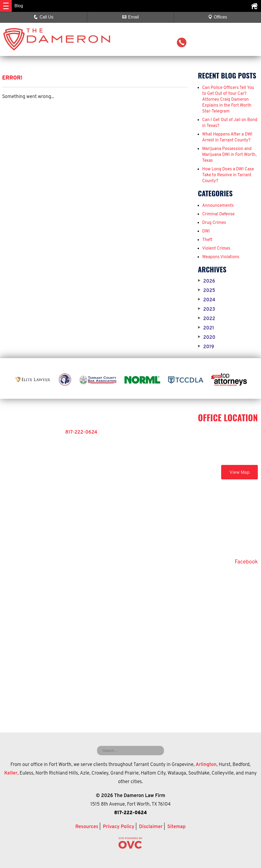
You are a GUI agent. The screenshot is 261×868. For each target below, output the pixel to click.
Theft (207, 240)
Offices (218, 17)
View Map (239, 473)
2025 (207, 291)
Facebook (246, 562)
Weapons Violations (221, 257)
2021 (206, 328)
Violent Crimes (216, 249)
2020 (207, 338)
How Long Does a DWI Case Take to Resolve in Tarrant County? (228, 175)
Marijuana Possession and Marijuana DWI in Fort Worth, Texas (229, 155)
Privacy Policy (119, 827)
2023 (206, 310)
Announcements (218, 206)
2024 (207, 300)
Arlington (206, 765)
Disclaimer (151, 827)
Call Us (44, 17)
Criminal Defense (218, 214)
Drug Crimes (214, 223)
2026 (206, 281)
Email (130, 17)
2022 (207, 319)
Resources (87, 827)
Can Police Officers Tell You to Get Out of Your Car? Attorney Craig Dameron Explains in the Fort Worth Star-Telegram (228, 100)
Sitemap (176, 827)
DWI (206, 231)
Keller (11, 773)
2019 (206, 347)
